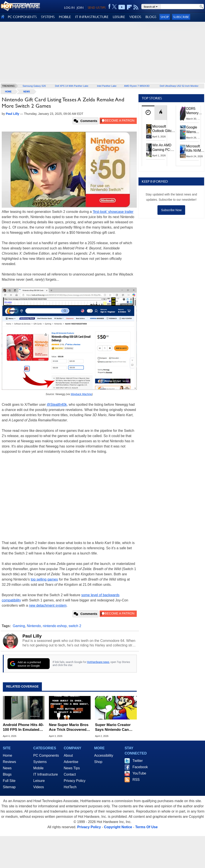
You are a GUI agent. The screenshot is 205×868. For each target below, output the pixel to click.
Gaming (19, 626)
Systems (40, 762)
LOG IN (69, 8)
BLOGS (151, 17)
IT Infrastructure (46, 774)
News (27, 92)
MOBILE (65, 17)
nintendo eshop (55, 626)
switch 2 (75, 626)
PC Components (46, 755)
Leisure (39, 781)
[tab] (148, 113)
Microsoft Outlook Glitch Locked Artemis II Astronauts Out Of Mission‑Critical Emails (164, 129)
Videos (39, 787)
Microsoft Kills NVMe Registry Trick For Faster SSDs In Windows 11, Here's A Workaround (196, 149)
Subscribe (181, 17)
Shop (165, 17)
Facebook (140, 767)
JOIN (80, 8)
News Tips (72, 768)
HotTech (70, 787)
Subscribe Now (171, 210)
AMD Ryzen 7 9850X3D (137, 86)
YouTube (139, 773)
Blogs (7, 774)
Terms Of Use (146, 827)
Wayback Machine (81, 394)
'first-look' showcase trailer (113, 212)
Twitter (138, 761)
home (8, 92)
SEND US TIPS (97, 8)
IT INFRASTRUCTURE (92, 17)
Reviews (9, 762)
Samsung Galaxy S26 (34, 86)
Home (8, 755)
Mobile (38, 768)
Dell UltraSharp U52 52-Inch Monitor (179, 86)
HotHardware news (98, 662)
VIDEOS (135, 17)
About (68, 755)
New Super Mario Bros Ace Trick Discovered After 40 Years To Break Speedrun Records (69, 727)
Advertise (71, 762)
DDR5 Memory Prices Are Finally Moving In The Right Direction (194, 111)
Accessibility (104, 755)
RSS (136, 780)
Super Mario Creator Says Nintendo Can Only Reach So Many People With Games (113, 727)
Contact (70, 774)
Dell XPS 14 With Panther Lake (72, 86)
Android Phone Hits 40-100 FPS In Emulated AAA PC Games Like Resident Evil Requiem (23, 727)
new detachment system (48, 605)
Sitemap (9, 787)
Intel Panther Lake (107, 86)
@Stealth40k (57, 405)
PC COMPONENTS (22, 17)
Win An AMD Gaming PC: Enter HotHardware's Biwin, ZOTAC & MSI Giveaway (163, 148)
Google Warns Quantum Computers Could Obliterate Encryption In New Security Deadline (195, 130)
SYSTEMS (48, 17)
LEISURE (119, 17)
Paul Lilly (32, 636)
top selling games (44, 579)
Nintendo (34, 626)
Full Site (9, 781)
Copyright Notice (118, 827)
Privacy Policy (75, 781)
